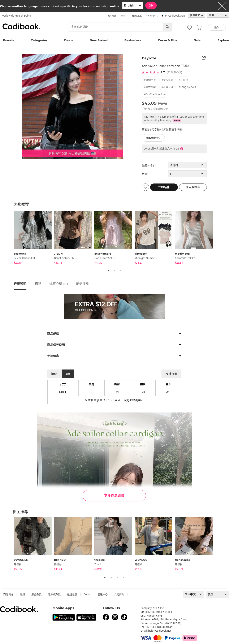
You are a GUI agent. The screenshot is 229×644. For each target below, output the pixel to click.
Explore (223, 40)
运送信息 (72, 594)
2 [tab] (114, 271)
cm (68, 374)
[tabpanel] (34, 238)
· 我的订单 (136, 16)
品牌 (22, 594)
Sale (197, 40)
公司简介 (119, 594)
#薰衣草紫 (150, 87)
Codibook (21, 26)
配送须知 (82, 284)
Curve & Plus (168, 40)
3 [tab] (121, 271)
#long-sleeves (187, 87)
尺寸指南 (171, 374)
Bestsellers (133, 40)
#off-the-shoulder (155, 94)
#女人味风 (167, 80)
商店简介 (8, 594)
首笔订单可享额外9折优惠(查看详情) (162, 129)
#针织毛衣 (150, 80)
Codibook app (177, 16)
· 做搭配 (111, 16)
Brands (8, 40)
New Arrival (99, 40)
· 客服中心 (152, 16)
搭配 (38, 284)
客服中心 (103, 594)
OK (151, 5)
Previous (11, 238)
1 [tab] (108, 271)
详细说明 (20, 284)
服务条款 (36, 594)
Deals (68, 40)
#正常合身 (167, 87)
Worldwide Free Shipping (16, 16)
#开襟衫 (183, 80)
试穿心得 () (59, 284)
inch (55, 374)
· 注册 (123, 16)
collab (87, 594)
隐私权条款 (54, 594)
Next (218, 238)
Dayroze (149, 58)
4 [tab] (124, 577)
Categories (39, 40)
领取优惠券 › (153, 138)
